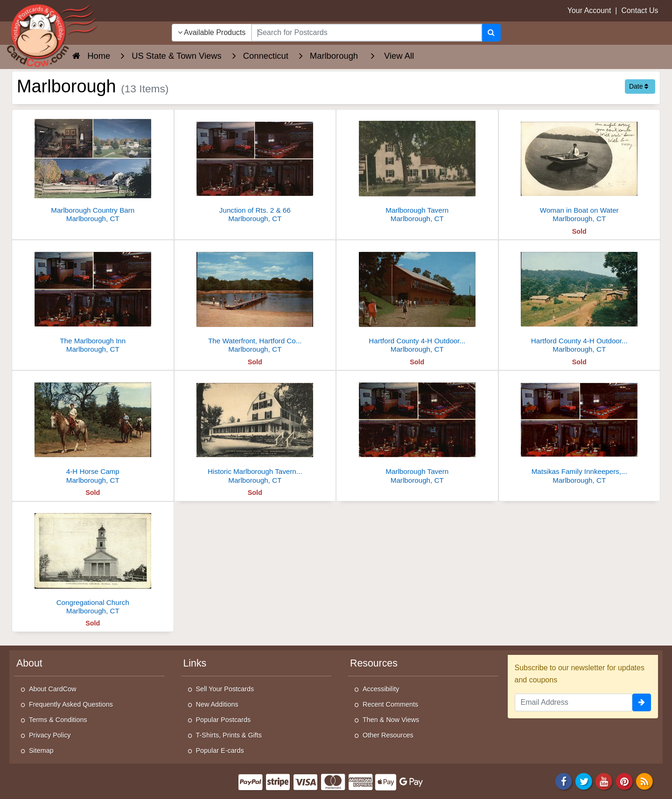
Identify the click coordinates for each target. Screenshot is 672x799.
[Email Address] (574, 702)
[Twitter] (584, 781)
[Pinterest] (624, 781)
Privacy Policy (50, 735)
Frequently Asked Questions (71, 704)
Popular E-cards (220, 750)
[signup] (642, 702)
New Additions (217, 704)
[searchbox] (366, 33)
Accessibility (381, 689)
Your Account (589, 10)
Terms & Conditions (58, 720)
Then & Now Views (391, 720)
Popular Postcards (224, 720)
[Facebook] (564, 781)
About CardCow (53, 689)
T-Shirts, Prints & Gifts (229, 735)
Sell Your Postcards (225, 689)
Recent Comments (390, 704)
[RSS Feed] (644, 781)
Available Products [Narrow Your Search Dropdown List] (212, 32)
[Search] (491, 33)
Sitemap (41, 750)
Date (639, 86)
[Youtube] (604, 781)
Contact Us (640, 10)
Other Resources (388, 735)
